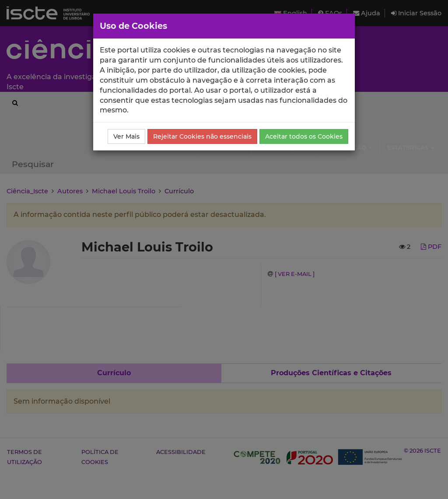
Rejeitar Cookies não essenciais (202, 136)
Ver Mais (126, 136)
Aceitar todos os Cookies (304, 136)
